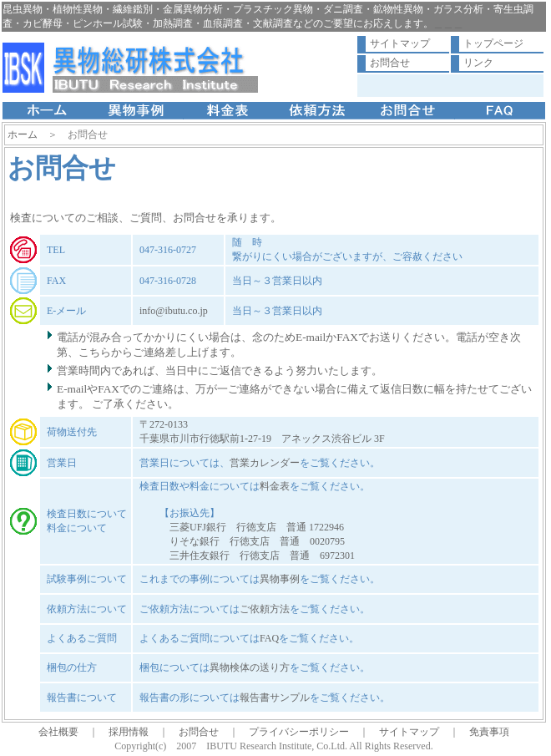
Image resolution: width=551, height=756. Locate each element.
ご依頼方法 (265, 609)
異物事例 (280, 579)
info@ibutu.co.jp (174, 311)
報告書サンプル (275, 698)
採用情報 (129, 732)
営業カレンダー (265, 463)
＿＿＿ (448, 23)
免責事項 (489, 732)
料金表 (275, 486)
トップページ (493, 43)
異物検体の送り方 (250, 667)
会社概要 (58, 732)
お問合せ (390, 63)
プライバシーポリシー (299, 732)
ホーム (23, 134)
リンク (478, 63)
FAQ (269, 638)
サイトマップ (400, 43)
